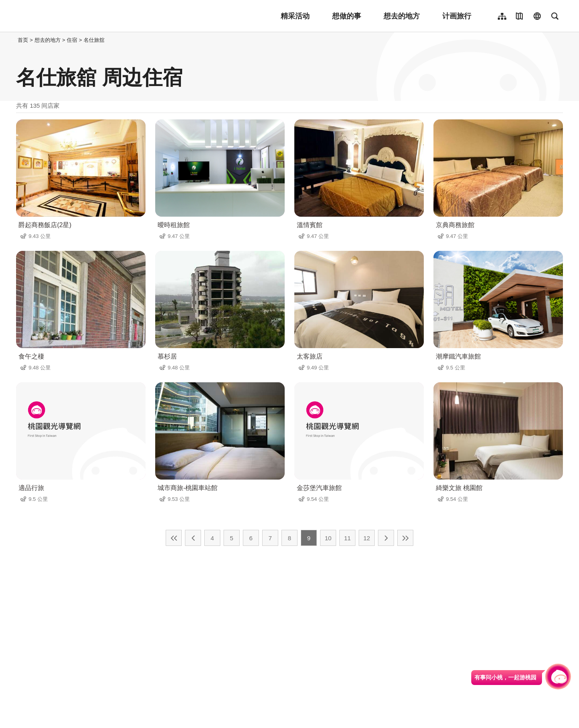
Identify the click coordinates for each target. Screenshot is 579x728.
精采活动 (295, 16)
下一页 (386, 538)
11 (348, 538)
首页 (23, 40)
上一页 (193, 538)
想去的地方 (402, 16)
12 (367, 538)
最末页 (405, 538)
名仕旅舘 (94, 40)
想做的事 (347, 16)
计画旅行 (457, 16)
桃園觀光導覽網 (69, 16)
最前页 (174, 538)
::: (14, 40)
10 (328, 538)
